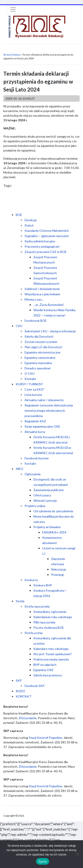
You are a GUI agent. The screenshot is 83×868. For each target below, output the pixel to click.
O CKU (30, 373)
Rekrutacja (59, 569)
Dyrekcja (31, 220)
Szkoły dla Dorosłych (39, 336)
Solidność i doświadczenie (42, 289)
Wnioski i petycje (45, 500)
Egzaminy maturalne (38, 363)
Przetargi (57, 575)
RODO (20, 691)
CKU (19, 326)
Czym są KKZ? (34, 389)
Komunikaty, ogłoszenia (50, 612)
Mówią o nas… (34, 299)
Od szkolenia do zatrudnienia (53, 511)
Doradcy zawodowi (38, 368)
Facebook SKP (35, 686)
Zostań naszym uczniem (41, 342)
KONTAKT (24, 696)
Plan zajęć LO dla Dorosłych (43, 347)
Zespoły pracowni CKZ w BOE (46, 252)
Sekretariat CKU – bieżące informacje (50, 331)
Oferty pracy (42, 495)
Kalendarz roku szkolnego (51, 649)
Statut (29, 225)
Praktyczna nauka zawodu (51, 659)
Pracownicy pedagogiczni (42, 246)
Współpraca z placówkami (42, 294)
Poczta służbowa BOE (49, 628)
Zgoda (42, 861)
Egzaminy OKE (43, 670)
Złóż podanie (28, 718)
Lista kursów (33, 395)
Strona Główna (12, 55)
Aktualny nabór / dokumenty (44, 400)
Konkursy (31, 580)
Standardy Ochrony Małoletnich (47, 231)
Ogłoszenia (33, 474)
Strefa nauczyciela (37, 606)
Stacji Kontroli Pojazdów (45, 738)
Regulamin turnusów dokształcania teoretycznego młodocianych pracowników (49, 411)
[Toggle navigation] (13, 9)
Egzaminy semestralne (40, 358)
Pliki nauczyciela (44, 622)
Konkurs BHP (43, 585)
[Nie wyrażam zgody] (77, 854)
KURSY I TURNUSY (29, 384)
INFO (19, 469)
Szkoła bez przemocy (48, 675)
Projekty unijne (35, 506)
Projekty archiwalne (47, 527)
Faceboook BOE (36, 321)
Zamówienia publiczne (49, 490)
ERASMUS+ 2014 (54, 532)
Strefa (20, 601)
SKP (19, 680)
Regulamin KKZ (35, 421)
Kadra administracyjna (40, 241)
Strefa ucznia (34, 633)
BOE (19, 215)
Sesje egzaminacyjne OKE (42, 426)
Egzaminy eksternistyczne (42, 352)
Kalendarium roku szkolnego (53, 617)
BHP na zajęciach (45, 665)
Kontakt (30, 379)
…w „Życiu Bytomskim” (49, 305)
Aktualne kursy (35, 432)
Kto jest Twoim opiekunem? (53, 654)
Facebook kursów (37, 458)
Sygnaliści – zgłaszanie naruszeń (47, 236)
